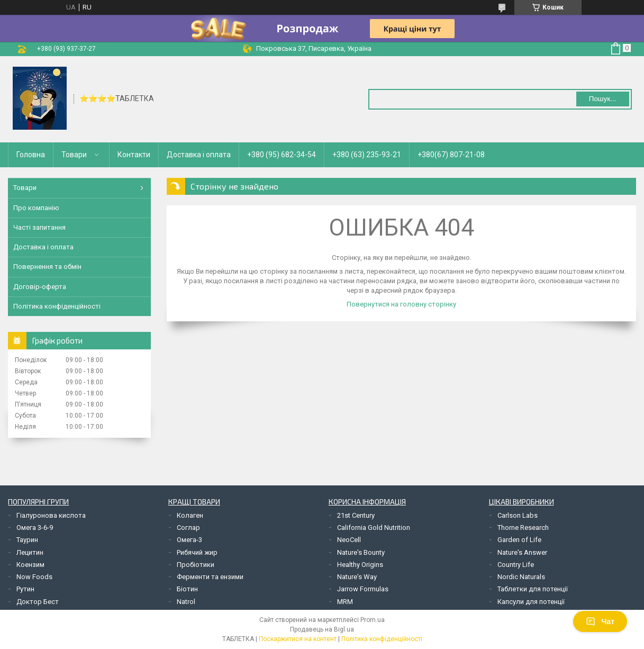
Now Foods (34, 577)
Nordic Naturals (521, 577)
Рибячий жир (197, 552)
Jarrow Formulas (363, 589)
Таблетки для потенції (533, 589)
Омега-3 (189, 540)
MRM (345, 602)
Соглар (188, 528)
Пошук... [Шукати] (602, 99)
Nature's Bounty (361, 552)
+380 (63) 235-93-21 (367, 155)
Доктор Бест (38, 602)
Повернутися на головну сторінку (401, 304)
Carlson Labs (518, 515)
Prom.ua (373, 620)
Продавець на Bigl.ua (322, 629)
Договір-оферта (40, 287)
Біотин (187, 589)
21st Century (356, 515)
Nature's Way (357, 577)
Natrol (186, 602)
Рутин (25, 589)
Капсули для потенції (531, 602)
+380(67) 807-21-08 (451, 155)
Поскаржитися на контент (298, 639)
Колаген (190, 515)
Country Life (516, 565)
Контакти (134, 155)
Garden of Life (519, 540)
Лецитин (30, 552)
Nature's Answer (522, 552)
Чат (600, 621)
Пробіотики (196, 565)
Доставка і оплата (199, 155)
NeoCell (349, 540)
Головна (31, 155)
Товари (74, 155)
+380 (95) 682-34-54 (282, 155)
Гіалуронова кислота (51, 515)
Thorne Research (523, 528)
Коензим (30, 565)
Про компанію (36, 208)
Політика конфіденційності (57, 306)
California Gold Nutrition (374, 528)
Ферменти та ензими (210, 577)
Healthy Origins (360, 565)
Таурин (27, 540)
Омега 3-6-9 (35, 528)
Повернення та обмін (47, 267)
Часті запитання (39, 227)
